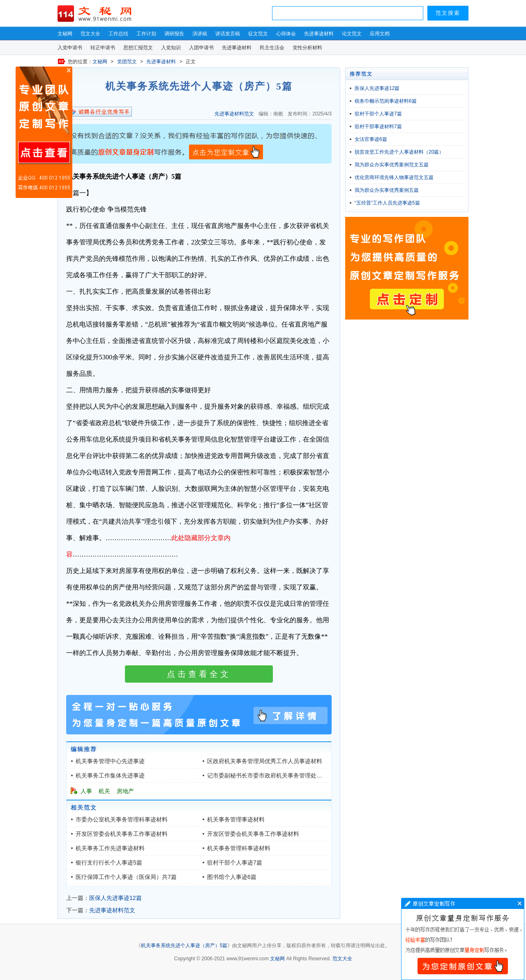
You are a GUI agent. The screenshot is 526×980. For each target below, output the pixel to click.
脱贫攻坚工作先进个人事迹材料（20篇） (399, 152)
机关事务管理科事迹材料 (239, 848)
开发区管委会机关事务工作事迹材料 (122, 834)
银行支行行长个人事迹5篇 (109, 863)
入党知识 (171, 48)
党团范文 (127, 62)
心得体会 (286, 34)
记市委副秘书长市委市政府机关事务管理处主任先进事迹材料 (285, 775)
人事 (86, 791)
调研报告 (174, 34)
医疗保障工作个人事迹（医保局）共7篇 (126, 877)
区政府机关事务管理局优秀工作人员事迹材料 (265, 761)
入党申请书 (70, 48)
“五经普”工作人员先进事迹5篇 (387, 203)
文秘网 (65, 34)
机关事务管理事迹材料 (236, 819)
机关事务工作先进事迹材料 (110, 848)
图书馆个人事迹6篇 (232, 877)
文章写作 (463, 939)
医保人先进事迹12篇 (115, 898)
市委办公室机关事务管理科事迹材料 (122, 819)
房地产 (125, 791)
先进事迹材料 (319, 34)
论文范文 (352, 34)
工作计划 (146, 34)
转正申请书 (103, 48)
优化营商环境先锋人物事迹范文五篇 (394, 177)
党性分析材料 (307, 48)
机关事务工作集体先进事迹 (110, 775)
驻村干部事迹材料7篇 (378, 127)
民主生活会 (272, 48)
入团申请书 (201, 48)
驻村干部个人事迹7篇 (235, 863)
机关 (104, 791)
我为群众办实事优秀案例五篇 (387, 190)
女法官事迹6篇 (371, 139)
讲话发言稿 (228, 34)
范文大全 (90, 34)
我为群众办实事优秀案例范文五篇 (392, 165)
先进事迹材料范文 (234, 114)
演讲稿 (200, 34)
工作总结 (118, 34)
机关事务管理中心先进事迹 (110, 761)
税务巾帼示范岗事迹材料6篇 (386, 101)
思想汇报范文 (138, 48)
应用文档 (380, 34)
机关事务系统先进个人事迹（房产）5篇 (184, 945)
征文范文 (258, 34)
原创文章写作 (44, 132)
